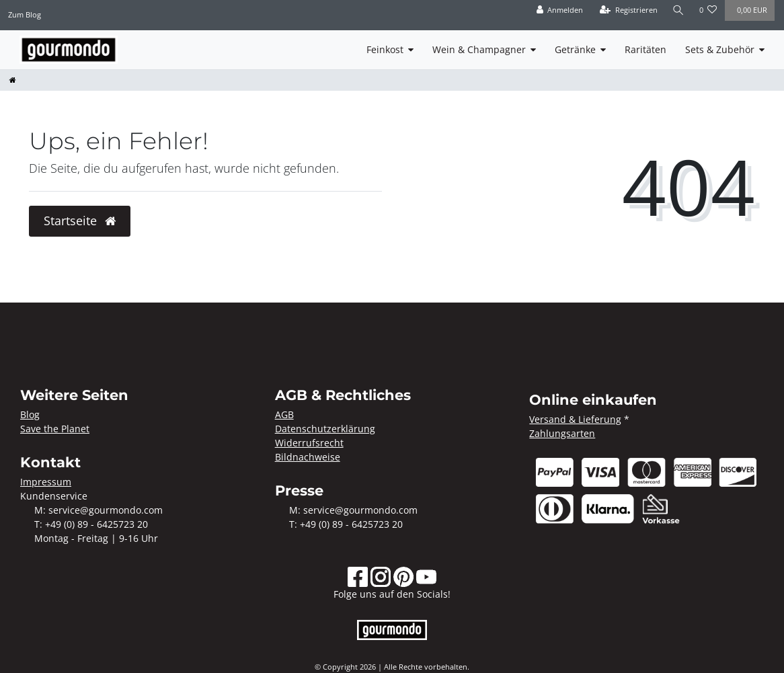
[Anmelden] (559, 10)
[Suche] (678, 10)
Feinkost (385, 49)
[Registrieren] (629, 10)
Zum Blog (25, 14)
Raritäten (645, 49)
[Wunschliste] (708, 10)
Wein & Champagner (479, 49)
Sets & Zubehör (720, 49)
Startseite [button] (80, 221)
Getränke (575, 49)
